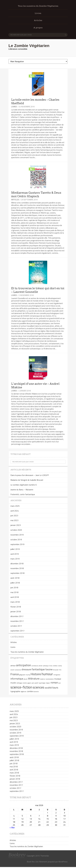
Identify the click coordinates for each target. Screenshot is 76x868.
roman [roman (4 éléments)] (54, 682)
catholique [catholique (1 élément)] (46, 666)
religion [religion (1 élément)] (48, 683)
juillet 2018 (15, 583)
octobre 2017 (16, 626)
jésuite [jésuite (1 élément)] (25, 679)
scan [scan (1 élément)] (60, 683)
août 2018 (15, 578)
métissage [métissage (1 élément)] (19, 683)
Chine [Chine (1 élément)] (51, 666)
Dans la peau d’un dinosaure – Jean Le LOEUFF (30, 475)
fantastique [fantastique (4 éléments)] (38, 669)
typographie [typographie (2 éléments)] (15, 691)
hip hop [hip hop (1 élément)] (28, 675)
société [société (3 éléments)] (48, 688)
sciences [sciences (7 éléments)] (38, 687)
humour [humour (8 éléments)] (47, 674)
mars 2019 (15, 559)
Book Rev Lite (33, 862)
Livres (38, 13)
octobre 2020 (16, 530)
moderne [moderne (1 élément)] (42, 679)
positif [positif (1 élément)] (37, 683)
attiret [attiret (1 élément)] (41, 666)
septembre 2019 (17, 544)
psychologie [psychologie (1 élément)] (42, 683)
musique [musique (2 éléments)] (58, 679)
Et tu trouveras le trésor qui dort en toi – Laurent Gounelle (38, 290)
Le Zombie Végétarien (29, 46)
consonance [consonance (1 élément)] (18, 670)
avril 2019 (15, 554)
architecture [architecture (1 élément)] (35, 666)
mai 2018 (14, 592)
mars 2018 (15, 602)
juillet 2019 (15, 549)
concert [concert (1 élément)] (12, 670)
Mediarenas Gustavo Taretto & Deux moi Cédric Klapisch (36, 194)
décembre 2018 (17, 563)
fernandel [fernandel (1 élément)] (56, 670)
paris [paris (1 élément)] (33, 683)
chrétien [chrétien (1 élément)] (55, 666)
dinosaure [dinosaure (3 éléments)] (26, 669)
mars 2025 (15, 506)
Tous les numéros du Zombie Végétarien (38, 6)
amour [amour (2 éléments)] (13, 665)
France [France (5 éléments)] (15, 674)
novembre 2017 (17, 621)
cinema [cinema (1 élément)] (60, 666)
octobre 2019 (16, 540)
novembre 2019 (17, 535)
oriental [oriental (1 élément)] (25, 683)
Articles (38, 20)
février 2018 (16, 607)
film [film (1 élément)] (60, 670)
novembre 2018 (17, 568)
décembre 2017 (17, 616)
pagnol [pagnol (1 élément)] (29, 683)
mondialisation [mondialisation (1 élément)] (50, 679)
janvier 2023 (16, 525)
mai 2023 (14, 520)
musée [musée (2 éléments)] (13, 683)
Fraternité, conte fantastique (23, 494)
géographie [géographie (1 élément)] (22, 675)
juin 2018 (14, 587)
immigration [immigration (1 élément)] (57, 675)
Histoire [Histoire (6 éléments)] (36, 674)
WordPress (63, 862)
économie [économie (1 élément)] (36, 692)
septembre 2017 (17, 631)
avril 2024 (15, 511)
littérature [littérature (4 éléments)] (34, 679)
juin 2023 (14, 516)
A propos (38, 28)
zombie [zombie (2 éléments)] (30, 691)
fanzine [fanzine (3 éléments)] (49, 669)
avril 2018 (15, 597)
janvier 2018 (16, 611)
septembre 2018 (17, 573)
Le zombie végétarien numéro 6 (24, 485)
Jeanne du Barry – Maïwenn (22, 490)
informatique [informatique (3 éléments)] (17, 679)
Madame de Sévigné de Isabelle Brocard (27, 480)
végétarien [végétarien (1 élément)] (24, 692)
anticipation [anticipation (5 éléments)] (24, 665)
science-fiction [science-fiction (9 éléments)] (21, 687)
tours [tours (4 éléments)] (55, 688)
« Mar (12, 828)
